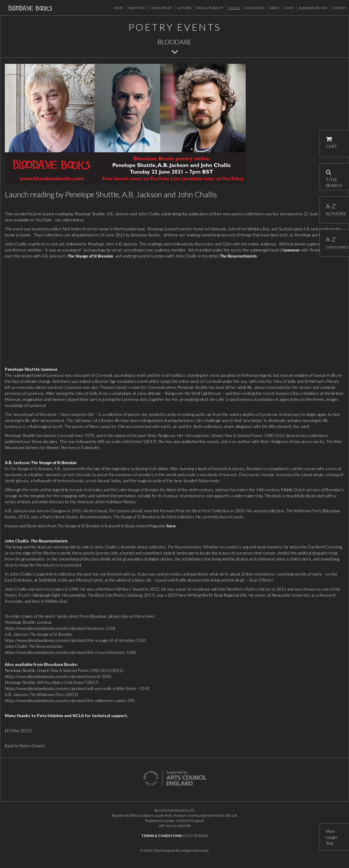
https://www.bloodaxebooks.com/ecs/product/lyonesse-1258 (60, 628)
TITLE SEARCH (334, 177)
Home (118, 8)
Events (234, 8)
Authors (184, 8)
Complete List (161, 8)
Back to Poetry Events (25, 746)
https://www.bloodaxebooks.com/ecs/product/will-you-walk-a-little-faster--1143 (77, 688)
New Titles (137, 8)
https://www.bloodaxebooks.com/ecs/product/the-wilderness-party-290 (70, 700)
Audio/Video (255, 8)
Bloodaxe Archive (313, 8)
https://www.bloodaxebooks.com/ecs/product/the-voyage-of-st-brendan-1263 (75, 640)
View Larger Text (332, 837)
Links (289, 8)
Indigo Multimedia (195, 850)
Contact (339, 8)
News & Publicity (210, 8)
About (275, 8)
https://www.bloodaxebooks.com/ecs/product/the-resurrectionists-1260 (70, 652)
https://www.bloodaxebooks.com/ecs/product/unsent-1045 (58, 676)
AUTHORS (334, 209)
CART (331, 143)
